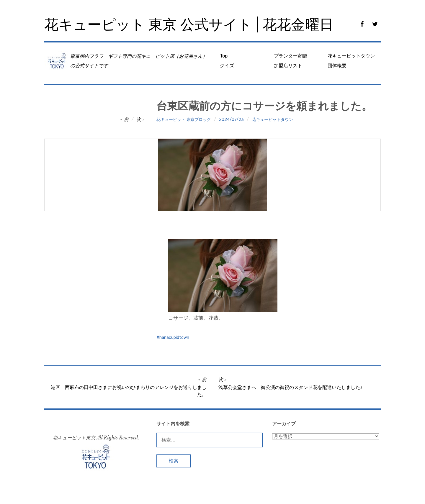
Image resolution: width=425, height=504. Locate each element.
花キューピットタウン (351, 56)
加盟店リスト (288, 66)
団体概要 (337, 66)
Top (224, 56)
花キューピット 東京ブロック (184, 120)
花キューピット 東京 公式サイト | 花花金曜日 (189, 25)
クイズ (227, 66)
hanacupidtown (174, 338)
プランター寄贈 (290, 56)
